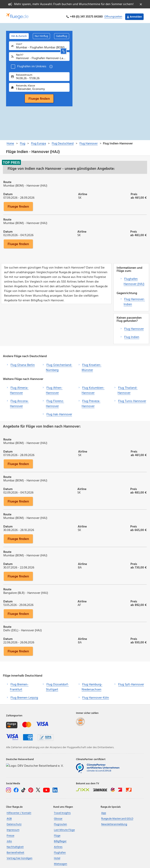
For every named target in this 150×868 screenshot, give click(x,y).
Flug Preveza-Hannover (91, 402)
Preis (134, 192)
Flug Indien (132, 335)
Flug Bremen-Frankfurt (19, 685)
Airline (83, 192)
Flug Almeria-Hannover (19, 388)
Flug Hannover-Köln (96, 696)
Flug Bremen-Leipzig (24, 696)
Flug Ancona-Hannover (19, 402)
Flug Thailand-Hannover (128, 388)
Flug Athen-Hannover (54, 388)
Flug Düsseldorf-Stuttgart (57, 685)
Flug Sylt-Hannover (131, 683)
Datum (8, 192)
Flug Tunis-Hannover (132, 399)
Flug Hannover (134, 327)
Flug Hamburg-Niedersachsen (92, 685)
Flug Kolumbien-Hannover (93, 388)
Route (7, 180)
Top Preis (11, 160)
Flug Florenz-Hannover (55, 402)
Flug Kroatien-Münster (92, 366)
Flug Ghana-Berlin (23, 363)
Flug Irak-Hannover (59, 412)
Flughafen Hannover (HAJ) (134, 279)
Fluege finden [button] (18, 204)
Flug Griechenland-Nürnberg (59, 366)
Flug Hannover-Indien (134, 300)
